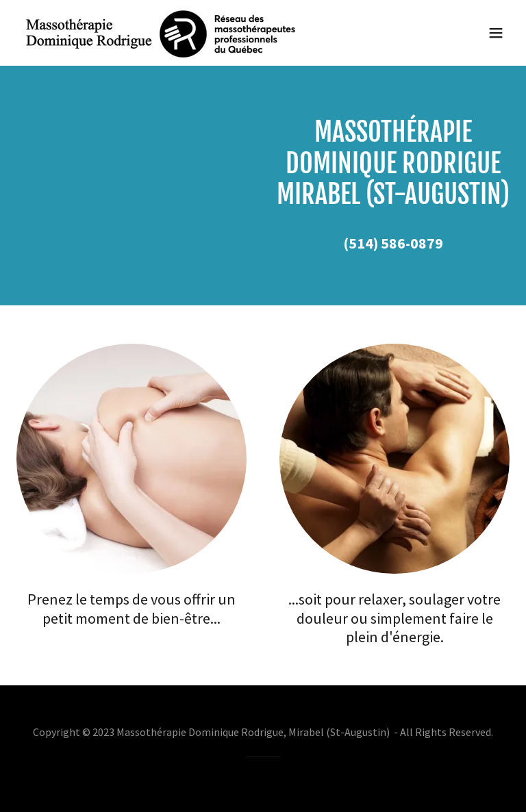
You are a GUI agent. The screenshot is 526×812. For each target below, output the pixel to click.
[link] (161, 33)
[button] (496, 33)
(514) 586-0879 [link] (393, 243)
